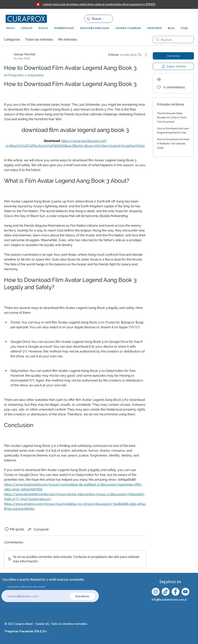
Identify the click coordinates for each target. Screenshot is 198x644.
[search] (173, 40)
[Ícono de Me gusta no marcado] (7, 529)
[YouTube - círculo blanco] (185, 592)
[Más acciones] (144, 55)
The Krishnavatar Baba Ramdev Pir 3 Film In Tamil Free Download (172, 118)
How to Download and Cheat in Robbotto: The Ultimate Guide (173, 144)
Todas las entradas (39, 39)
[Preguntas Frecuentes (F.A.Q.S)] (26, 631)
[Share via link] (38, 529)
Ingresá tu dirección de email (26, 587)
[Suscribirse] (82, 596)
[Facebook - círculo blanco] (175, 592)
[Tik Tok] (166, 592)
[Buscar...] (98, 19)
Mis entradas (67, 39)
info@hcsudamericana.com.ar (169, 600)
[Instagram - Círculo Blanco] (156, 592)
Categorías (12, 39)
